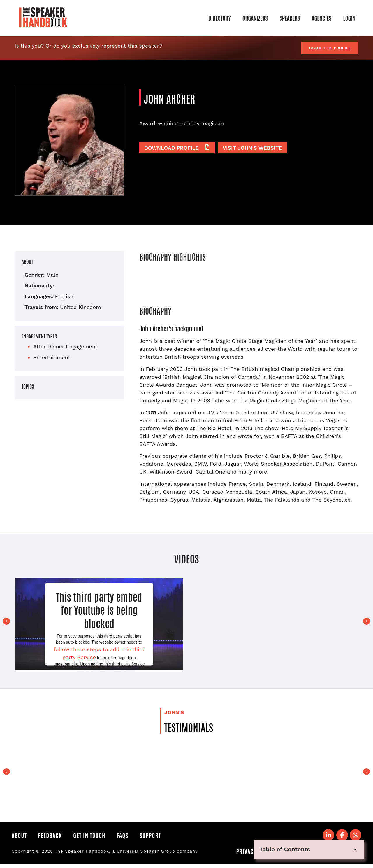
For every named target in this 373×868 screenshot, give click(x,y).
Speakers (290, 18)
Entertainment (52, 357)
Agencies (321, 18)
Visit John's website (252, 147)
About (19, 836)
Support (164, 836)
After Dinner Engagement (65, 346)
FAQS (133, 836)
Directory (220, 18)
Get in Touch (96, 836)
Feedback (53, 836)
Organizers (255, 18)
